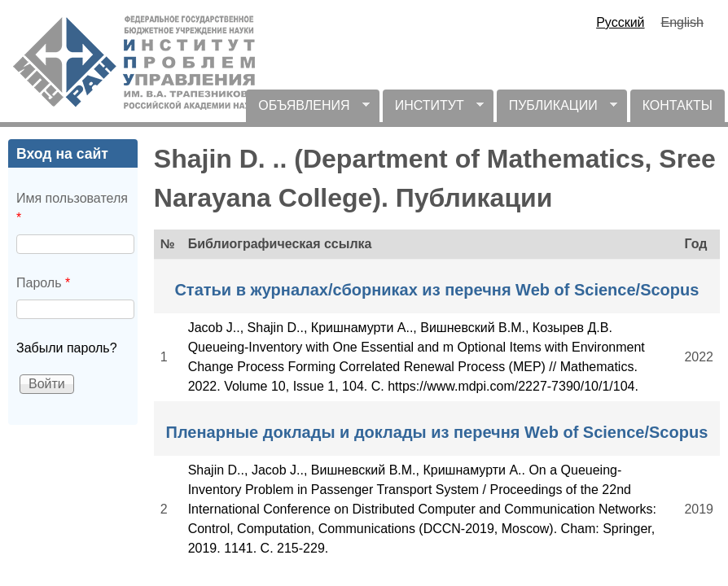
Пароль (43, 283)
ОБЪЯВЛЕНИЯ (307, 110)
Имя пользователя (72, 208)
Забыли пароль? (67, 348)
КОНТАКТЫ (678, 105)
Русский (620, 22)
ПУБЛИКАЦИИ (557, 110)
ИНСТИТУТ (433, 110)
